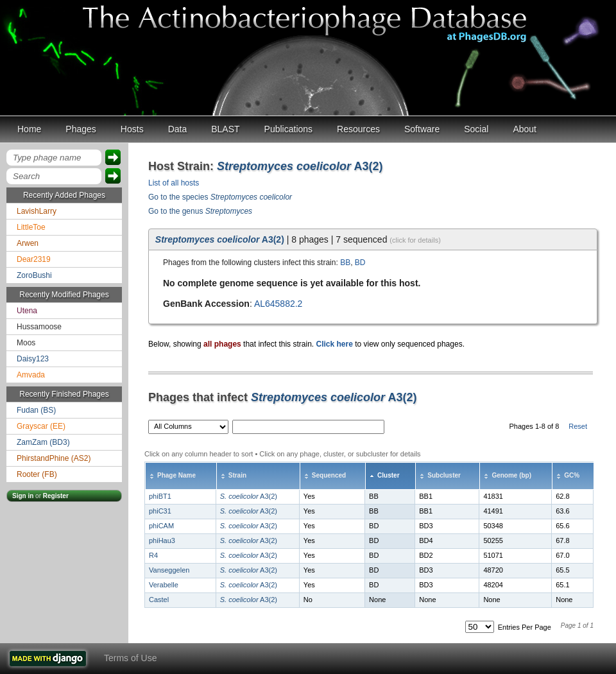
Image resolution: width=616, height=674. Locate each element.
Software (422, 129)
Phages (81, 129)
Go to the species (220, 197)
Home (29, 129)
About (525, 129)
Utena (27, 311)
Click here (334, 344)
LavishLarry (37, 211)
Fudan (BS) (36, 410)
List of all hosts (174, 183)
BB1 (426, 496)
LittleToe (31, 227)
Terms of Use (130, 658)
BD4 (426, 540)
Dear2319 (34, 259)
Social (476, 129)
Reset (578, 426)
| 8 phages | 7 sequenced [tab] (298, 239)
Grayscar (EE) (41, 426)
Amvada (31, 375)
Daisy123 (33, 359)
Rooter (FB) (37, 474)
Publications (289, 129)
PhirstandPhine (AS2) (54, 458)
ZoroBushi (34, 275)
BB (345, 263)
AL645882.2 (278, 304)
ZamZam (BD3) (43, 442)
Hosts (132, 129)
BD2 (426, 555)
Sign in (23, 496)
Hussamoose (39, 327)
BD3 (426, 526)
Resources (358, 129)
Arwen (28, 243)
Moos (26, 343)
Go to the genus (200, 211)
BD (360, 263)
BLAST (225, 129)
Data (178, 129)
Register (56, 496)
